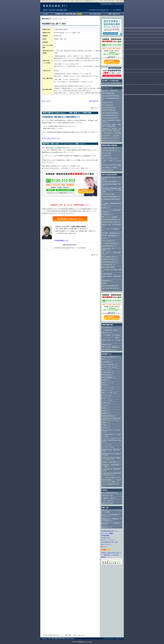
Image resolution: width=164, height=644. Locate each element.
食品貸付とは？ (106, 208)
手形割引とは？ (106, 428)
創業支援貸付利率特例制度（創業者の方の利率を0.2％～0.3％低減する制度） (112, 190)
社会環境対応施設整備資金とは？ (111, 220)
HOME (45, 635)
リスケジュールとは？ (108, 388)
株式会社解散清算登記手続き (110, 115)
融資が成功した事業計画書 (69, 14)
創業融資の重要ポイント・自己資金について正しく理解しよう (111, 481)
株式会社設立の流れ (108, 503)
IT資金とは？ (106, 238)
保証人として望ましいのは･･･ (110, 158)
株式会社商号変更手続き (109, 110)
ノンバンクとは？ (107, 445)
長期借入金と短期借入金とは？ (111, 357)
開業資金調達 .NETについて (111, 531)
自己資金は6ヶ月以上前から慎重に (112, 165)
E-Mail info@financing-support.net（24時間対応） (70, 246)
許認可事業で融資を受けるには (111, 151)
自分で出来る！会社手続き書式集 (111, 84)
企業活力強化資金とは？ (109, 241)
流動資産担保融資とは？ (109, 416)
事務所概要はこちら (62, 240)
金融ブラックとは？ (108, 390)
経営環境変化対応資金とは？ (110, 262)
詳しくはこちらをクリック (52, 138)
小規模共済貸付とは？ (108, 372)
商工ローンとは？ (107, 359)
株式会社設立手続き (108, 103)
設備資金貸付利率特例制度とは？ (111, 197)
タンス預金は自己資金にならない (111, 477)
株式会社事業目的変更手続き (110, 113)
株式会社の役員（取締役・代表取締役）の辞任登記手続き (111, 126)
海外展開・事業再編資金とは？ (111, 236)
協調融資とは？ (106, 413)
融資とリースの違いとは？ (110, 393)
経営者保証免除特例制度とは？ (111, 182)
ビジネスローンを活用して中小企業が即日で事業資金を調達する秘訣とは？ (111, 440)
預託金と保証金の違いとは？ (110, 364)
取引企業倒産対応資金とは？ (110, 257)
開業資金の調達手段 (108, 170)
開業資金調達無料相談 (108, 93)
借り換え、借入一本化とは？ (110, 367)
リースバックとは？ (108, 400)
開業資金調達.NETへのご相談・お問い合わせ (114, 14)
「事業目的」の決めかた (109, 498)
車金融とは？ (106, 385)
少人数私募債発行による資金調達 (111, 133)
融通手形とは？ (106, 411)
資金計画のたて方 (107, 333)
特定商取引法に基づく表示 (111, 542)
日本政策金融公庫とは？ (109, 265)
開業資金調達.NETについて (56, 635)
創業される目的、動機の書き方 (111, 347)
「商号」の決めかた (108, 501)
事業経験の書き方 (107, 344)
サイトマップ (119, 4)
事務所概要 (106, 536)
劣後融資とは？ (106, 380)
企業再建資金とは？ (108, 214)
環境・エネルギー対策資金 (110, 217)
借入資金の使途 (106, 153)
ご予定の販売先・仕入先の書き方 (111, 335)
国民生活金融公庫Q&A (108, 267)
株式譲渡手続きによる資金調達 (111, 136)
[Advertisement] (112, 600)
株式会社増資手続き (108, 105)
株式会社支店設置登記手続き (110, 118)
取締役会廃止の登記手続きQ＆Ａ (111, 138)
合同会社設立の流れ (108, 496)
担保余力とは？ (106, 403)
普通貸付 (104, 283)
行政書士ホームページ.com (85, 642)
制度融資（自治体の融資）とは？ (111, 462)
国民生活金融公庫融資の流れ (110, 286)
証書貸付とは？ (106, 423)
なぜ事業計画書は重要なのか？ (111, 148)
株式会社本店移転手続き (109, 108)
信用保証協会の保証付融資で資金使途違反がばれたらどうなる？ (111, 419)
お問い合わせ (93, 101)
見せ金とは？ (106, 406)
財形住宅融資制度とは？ (109, 377)
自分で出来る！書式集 (95, 14)
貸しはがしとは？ (107, 395)
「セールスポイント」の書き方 (111, 338)
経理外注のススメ (107, 527)
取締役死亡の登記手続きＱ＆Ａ (111, 141)
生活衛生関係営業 (107, 274)
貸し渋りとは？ (106, 398)
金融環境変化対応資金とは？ (110, 259)
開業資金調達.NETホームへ (46, 14)
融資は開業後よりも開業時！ (110, 168)
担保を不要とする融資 (108, 194)
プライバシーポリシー (106, 4)
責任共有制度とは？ (108, 375)
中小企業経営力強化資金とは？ (111, 243)
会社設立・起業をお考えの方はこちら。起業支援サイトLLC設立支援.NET (111, 555)
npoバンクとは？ (107, 370)
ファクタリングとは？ (108, 447)
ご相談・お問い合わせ (79, 635)
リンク (105, 547)
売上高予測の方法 (107, 327)
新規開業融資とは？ (108, 281)
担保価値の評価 (106, 156)
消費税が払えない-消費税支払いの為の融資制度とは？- (112, 520)
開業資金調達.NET (55, 6)
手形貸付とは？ (106, 425)
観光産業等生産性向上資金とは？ (111, 222)
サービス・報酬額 (108, 533)
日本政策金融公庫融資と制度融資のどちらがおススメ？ (111, 459)
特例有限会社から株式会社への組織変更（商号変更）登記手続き (111, 130)
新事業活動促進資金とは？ (110, 246)
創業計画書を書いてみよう (110, 350)
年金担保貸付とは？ (108, 362)
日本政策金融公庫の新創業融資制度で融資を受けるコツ (111, 474)
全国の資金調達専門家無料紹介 (111, 96)
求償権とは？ (106, 408)
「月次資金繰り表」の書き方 (110, 330)
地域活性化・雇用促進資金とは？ (111, 233)
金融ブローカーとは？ (108, 382)
